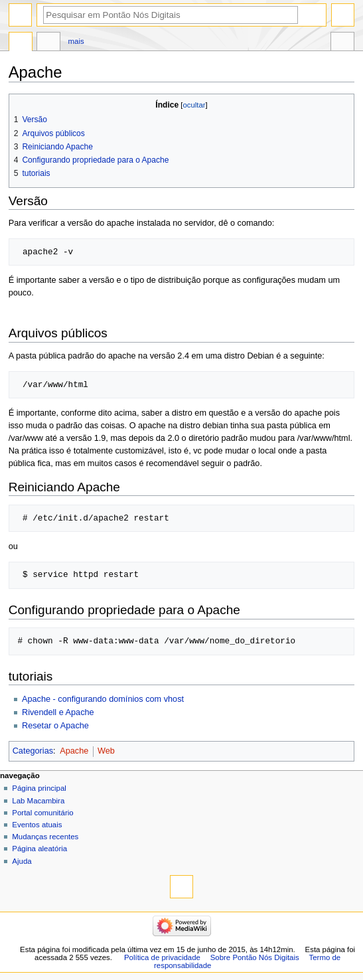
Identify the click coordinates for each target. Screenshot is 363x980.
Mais (76, 41)
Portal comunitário (42, 813)
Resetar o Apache (55, 726)
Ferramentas (342, 43)
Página (21, 43)
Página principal (39, 788)
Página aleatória (39, 849)
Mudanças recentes (45, 837)
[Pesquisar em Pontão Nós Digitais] (171, 15)
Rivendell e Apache (58, 712)
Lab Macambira (38, 801)
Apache (74, 751)
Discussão (48, 43)
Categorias (33, 751)
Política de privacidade (162, 957)
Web (106, 751)
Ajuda (22, 861)
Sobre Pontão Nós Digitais (255, 957)
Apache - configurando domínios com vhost (103, 699)
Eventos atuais (37, 825)
